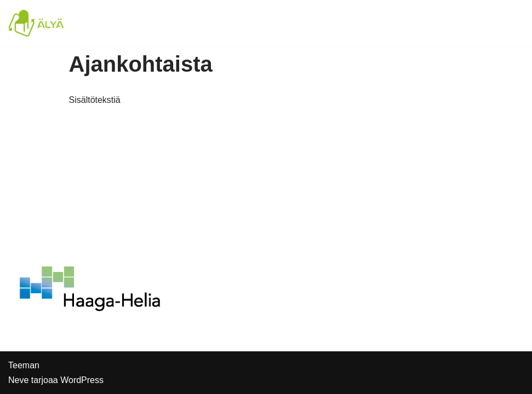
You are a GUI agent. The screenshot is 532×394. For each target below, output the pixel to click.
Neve (18, 380)
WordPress (82, 380)
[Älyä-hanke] (41, 23)
